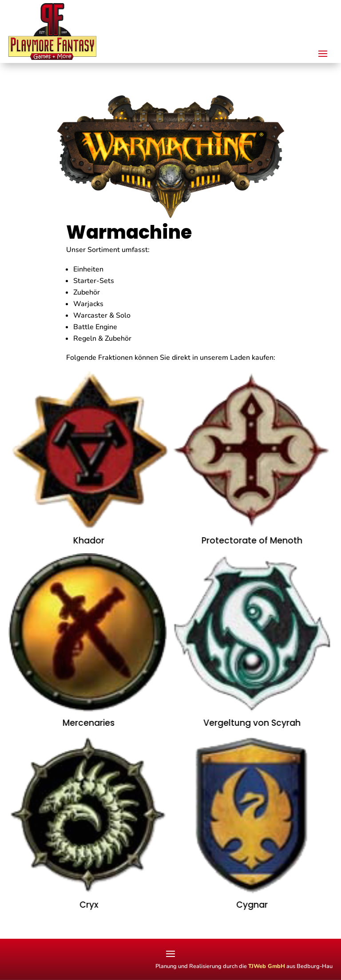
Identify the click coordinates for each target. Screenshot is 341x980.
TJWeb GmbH (267, 966)
